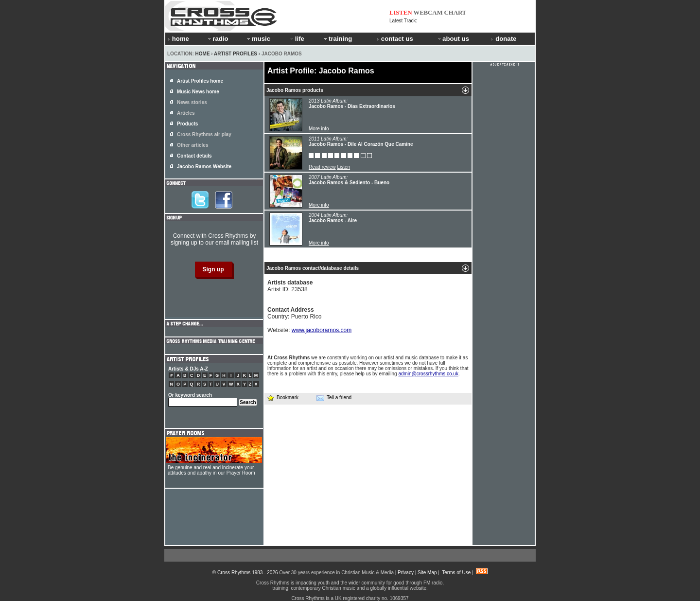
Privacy (406, 573)
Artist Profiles (236, 54)
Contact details (194, 156)
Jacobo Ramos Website (204, 167)
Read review (322, 167)
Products (187, 124)
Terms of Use (456, 573)
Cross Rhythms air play (204, 134)
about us (453, 39)
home (178, 39)
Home (203, 54)
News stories (192, 102)
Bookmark (283, 398)
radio (217, 39)
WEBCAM (428, 12)
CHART (455, 12)
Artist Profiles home (200, 81)
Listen (343, 167)
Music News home (198, 92)
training (337, 39)
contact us (395, 39)
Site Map (427, 573)
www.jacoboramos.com (322, 330)
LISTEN (401, 12)
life (297, 39)
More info (319, 129)
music (258, 39)
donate (504, 39)
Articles (186, 113)
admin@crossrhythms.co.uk (428, 374)
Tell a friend (334, 398)
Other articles (192, 145)
